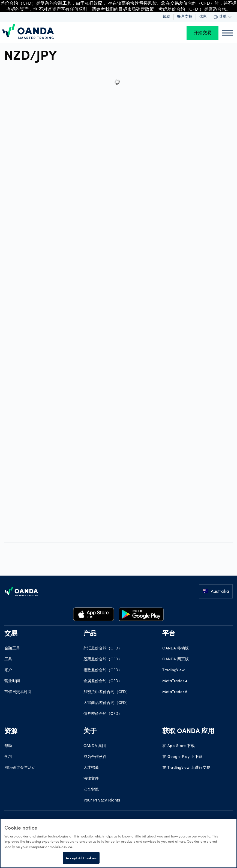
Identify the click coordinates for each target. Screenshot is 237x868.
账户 (8, 670)
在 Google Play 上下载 (182, 757)
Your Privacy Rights (102, 800)
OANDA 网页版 (175, 660)
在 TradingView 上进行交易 (186, 768)
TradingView (173, 670)
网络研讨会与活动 (20, 768)
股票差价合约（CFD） (103, 660)
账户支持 (185, 17)
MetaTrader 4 (175, 681)
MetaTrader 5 (175, 692)
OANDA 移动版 (175, 649)
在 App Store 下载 (178, 746)
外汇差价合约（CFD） (103, 649)
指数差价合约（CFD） (103, 670)
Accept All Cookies (81, 858)
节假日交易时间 (18, 692)
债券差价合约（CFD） (103, 714)
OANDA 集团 (95, 746)
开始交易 (202, 33)
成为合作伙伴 (95, 757)
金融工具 (12, 649)
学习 (8, 757)
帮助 (166, 17)
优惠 (203, 17)
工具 (8, 660)
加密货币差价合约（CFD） (107, 692)
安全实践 (91, 790)
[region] (118, 843)
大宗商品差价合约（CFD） (107, 703)
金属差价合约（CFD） (103, 681)
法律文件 (91, 779)
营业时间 (12, 681)
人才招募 (91, 768)
